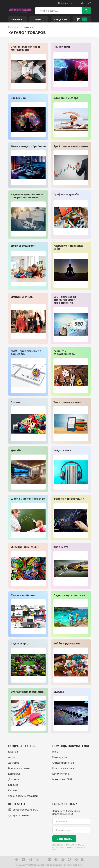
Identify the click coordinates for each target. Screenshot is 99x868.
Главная (13, 752)
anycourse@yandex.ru (23, 810)
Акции (12, 757)
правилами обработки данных (69, 848)
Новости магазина (63, 768)
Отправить (64, 839)
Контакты (14, 774)
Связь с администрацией (23, 796)
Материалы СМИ (62, 779)
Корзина (13, 785)
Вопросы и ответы (19, 768)
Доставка (14, 763)
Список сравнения (63, 763)
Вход (55, 752)
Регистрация (60, 757)
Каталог (13, 790)
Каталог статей (61, 774)
